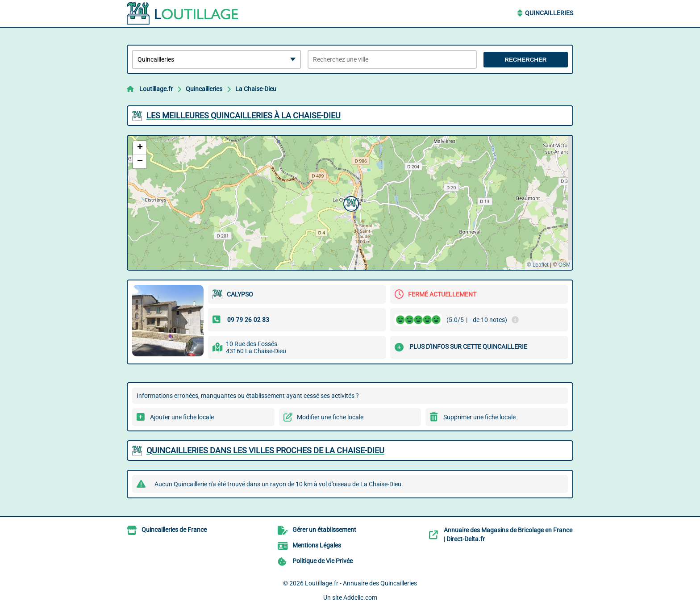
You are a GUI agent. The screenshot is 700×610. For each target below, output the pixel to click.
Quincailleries (549, 13)
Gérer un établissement (324, 530)
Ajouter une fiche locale (182, 417)
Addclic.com (360, 597)
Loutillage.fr (156, 89)
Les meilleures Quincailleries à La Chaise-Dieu (244, 115)
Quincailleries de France (174, 530)
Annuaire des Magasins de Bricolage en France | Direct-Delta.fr (508, 535)
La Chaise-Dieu (256, 89)
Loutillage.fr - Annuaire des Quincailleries (361, 583)
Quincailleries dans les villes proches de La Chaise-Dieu (265, 450)
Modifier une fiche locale (330, 417)
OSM (565, 265)
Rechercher (525, 60)
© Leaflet (537, 265)
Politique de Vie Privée (323, 561)
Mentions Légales (317, 545)
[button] (350, 203)
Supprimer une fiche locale (479, 417)
